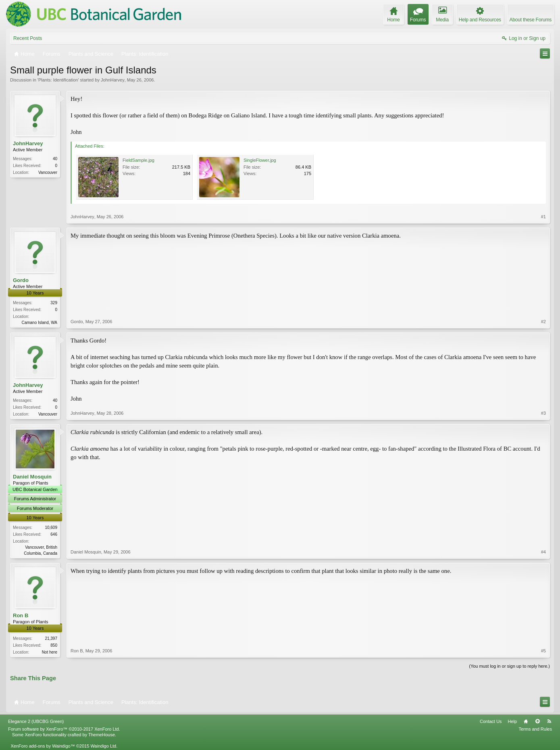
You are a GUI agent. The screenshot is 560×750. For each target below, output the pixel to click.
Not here (50, 652)
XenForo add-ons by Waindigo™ (43, 746)
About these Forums (531, 20)
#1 (543, 217)
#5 (543, 651)
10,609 (51, 528)
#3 (543, 413)
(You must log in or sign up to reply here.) (509, 666)
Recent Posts (28, 38)
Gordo (21, 280)
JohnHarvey (113, 80)
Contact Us (491, 721)
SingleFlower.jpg (260, 160)
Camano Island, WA (39, 323)
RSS (549, 721)
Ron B (21, 615)
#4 (543, 552)
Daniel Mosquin (32, 477)
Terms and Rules (535, 729)
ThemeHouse (102, 735)
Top (537, 721)
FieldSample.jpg (138, 160)
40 (55, 159)
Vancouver (48, 172)
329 (54, 303)
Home (526, 721)
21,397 (51, 638)
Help (512, 721)
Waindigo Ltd (103, 746)
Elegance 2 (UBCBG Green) (36, 721)
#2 (543, 322)
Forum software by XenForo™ (64, 729)
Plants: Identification (58, 80)
